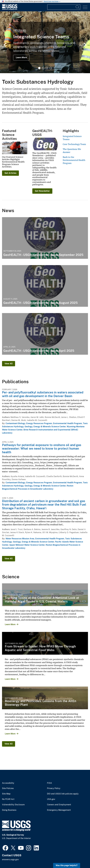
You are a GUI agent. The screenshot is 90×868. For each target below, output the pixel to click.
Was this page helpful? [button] (67, 865)
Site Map (6, 794)
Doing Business (9, 810)
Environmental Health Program (67, 423)
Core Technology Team (74, 144)
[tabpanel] (45, 42)
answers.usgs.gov (10, 859)
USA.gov (51, 799)
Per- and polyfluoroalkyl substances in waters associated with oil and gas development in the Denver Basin (43, 394)
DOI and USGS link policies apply (63, 794)
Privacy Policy (54, 788)
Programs (20, 30)
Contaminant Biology (15, 423)
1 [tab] (39, 68)
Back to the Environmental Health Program (74, 160)
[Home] (10, 9)
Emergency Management (59, 810)
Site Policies (8, 788)
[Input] (64, 7)
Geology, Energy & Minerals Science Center (45, 427)
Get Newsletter (42, 191)
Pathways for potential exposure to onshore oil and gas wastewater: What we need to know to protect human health (42, 449)
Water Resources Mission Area (20, 539)
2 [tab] (43, 68)
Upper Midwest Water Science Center (27, 545)
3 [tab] (47, 68)
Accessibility (8, 783)
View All (9, 364)
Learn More (21, 57)
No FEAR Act (8, 799)
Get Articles (10, 173)
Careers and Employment (59, 805)
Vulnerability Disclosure (13, 805)
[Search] (78, 7)
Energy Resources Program (39, 423)
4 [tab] (51, 68)
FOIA (49, 783)
